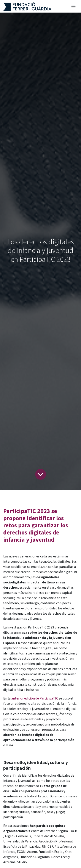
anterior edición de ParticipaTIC (35, 698)
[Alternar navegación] (73, 6)
